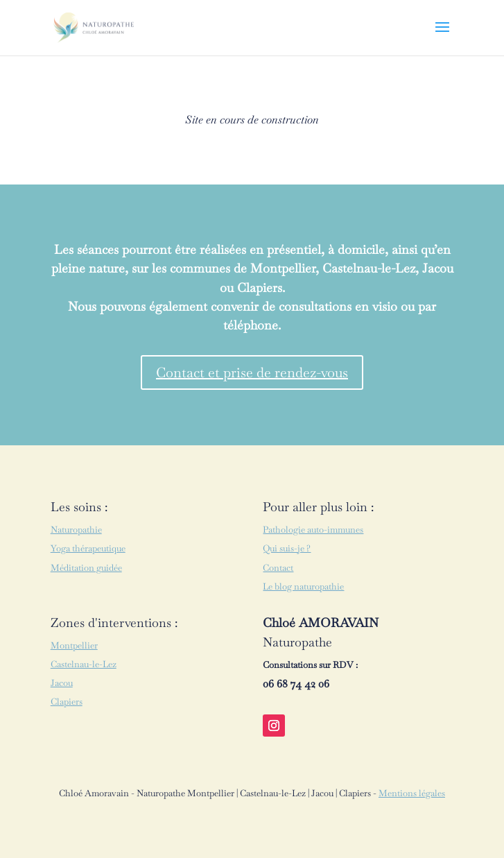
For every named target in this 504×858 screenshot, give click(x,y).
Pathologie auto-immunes (313, 530)
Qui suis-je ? (287, 548)
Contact (278, 568)
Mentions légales (412, 793)
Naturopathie (76, 530)
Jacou (62, 683)
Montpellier (74, 645)
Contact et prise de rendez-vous (252, 372)
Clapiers (67, 702)
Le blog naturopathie (303, 586)
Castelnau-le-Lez (84, 664)
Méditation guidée (86, 568)
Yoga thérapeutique (88, 548)
